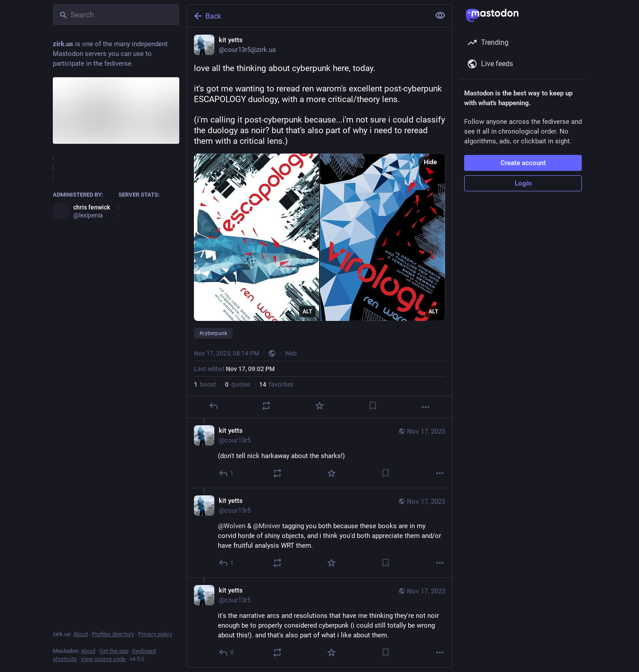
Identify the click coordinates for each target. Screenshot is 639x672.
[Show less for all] (440, 16)
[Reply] (213, 406)
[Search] (116, 15)
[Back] (308, 16)
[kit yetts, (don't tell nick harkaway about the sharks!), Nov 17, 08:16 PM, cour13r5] (319, 453)
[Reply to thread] (227, 473)
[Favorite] (319, 406)
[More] (426, 407)
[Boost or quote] (266, 406)
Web (291, 353)
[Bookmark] (373, 406)
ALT (307, 312)
